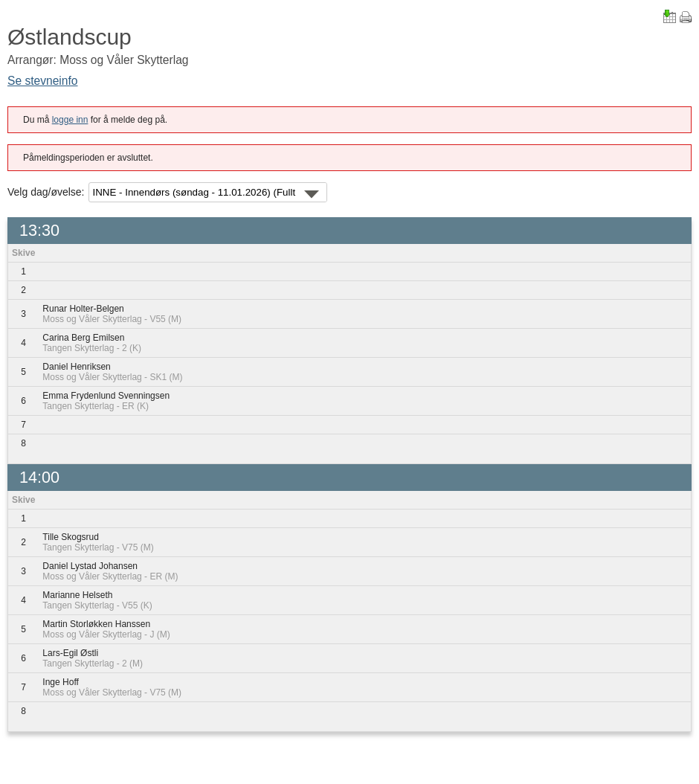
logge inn (70, 120)
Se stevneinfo (43, 81)
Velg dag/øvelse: (46, 192)
